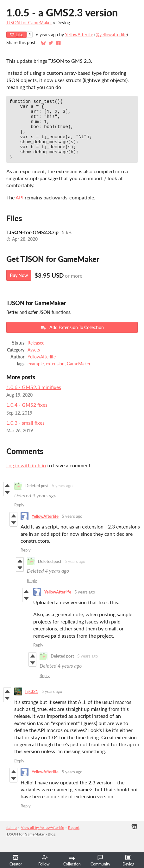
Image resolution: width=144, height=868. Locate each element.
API (19, 209)
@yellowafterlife (111, 35)
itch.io (12, 839)
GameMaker (79, 375)
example (36, 375)
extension (55, 375)
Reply (19, 516)
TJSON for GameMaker (29, 23)
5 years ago (62, 497)
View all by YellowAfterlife (42, 839)
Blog (52, 845)
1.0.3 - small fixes (25, 434)
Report (74, 839)
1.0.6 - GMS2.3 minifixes (34, 398)
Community (100, 860)
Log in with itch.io (26, 477)
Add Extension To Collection (72, 339)
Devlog (128, 860)
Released (36, 354)
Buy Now (19, 287)
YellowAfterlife (79, 35)
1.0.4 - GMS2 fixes (27, 416)
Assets (34, 361)
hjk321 (32, 703)
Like (16, 35)
